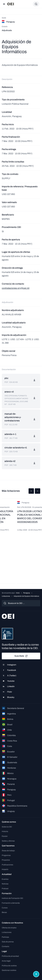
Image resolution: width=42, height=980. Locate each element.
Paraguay (27, 593)
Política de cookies (9, 966)
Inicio (18, 593)
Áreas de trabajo (8, 851)
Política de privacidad (10, 956)
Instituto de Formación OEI (12, 898)
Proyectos (6, 860)
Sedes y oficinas (8, 841)
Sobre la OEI (7, 827)
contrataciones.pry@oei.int (16, 288)
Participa (5, 937)
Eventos (5, 879)
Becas (4, 912)
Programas (6, 855)
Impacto (5, 869)
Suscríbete (21, 656)
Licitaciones (6, 596)
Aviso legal (6, 961)
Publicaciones (7, 865)
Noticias (5, 884)
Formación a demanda (11, 903)
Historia (5, 831)
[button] (31, 491)
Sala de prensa (8, 942)
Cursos (5, 908)
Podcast (5, 889)
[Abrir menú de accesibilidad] (36, 974)
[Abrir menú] (4, 4)
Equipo (5, 836)
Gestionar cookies (9, 970)
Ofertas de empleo (9, 928)
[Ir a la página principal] (11, 4)
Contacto (5, 946)
